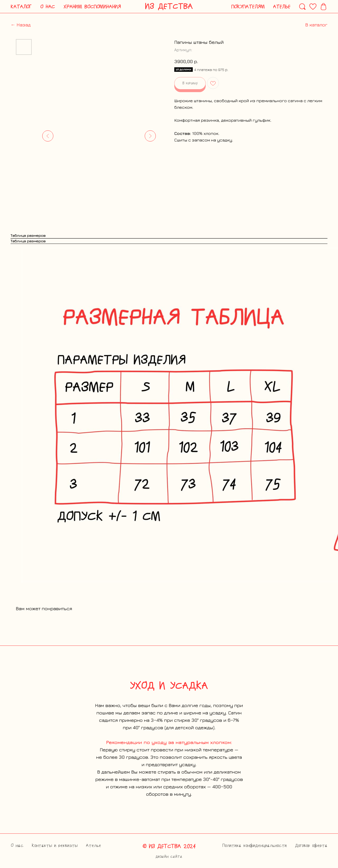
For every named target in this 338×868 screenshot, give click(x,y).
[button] (21, 7)
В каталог (316, 25)
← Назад (21, 25)
